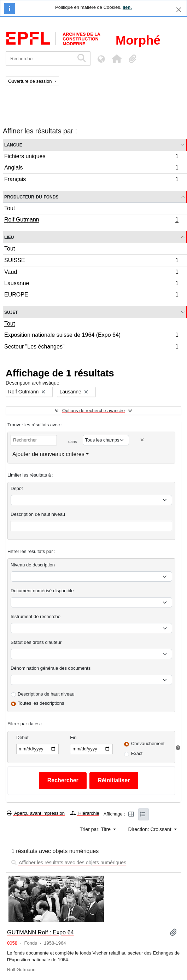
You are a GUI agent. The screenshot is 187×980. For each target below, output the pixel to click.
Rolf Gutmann (91, 220)
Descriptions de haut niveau (46, 694)
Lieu (9, 237)
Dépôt (17, 488)
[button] (117, 59)
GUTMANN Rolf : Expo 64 (40, 932)
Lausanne (91, 284)
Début (22, 737)
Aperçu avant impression (36, 813)
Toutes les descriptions (41, 703)
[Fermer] (179, 10)
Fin (73, 737)
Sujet (11, 312)
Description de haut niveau (38, 514)
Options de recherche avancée (93, 411)
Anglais (91, 169)
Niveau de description (33, 565)
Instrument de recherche (36, 616)
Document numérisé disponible (42, 591)
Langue (13, 145)
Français (91, 180)
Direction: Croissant (150, 829)
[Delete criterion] (142, 440)
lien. (127, 7)
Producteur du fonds (31, 197)
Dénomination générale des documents (51, 668)
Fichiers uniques (91, 157)
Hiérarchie (85, 813)
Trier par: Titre (96, 829)
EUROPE (91, 295)
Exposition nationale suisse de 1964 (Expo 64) (91, 336)
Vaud (91, 273)
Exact (137, 753)
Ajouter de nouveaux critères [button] (48, 454)
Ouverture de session (31, 81)
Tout (10, 208)
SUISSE (91, 261)
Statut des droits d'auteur (36, 642)
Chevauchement (148, 743)
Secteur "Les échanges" (91, 347)
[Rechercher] (40, 59)
